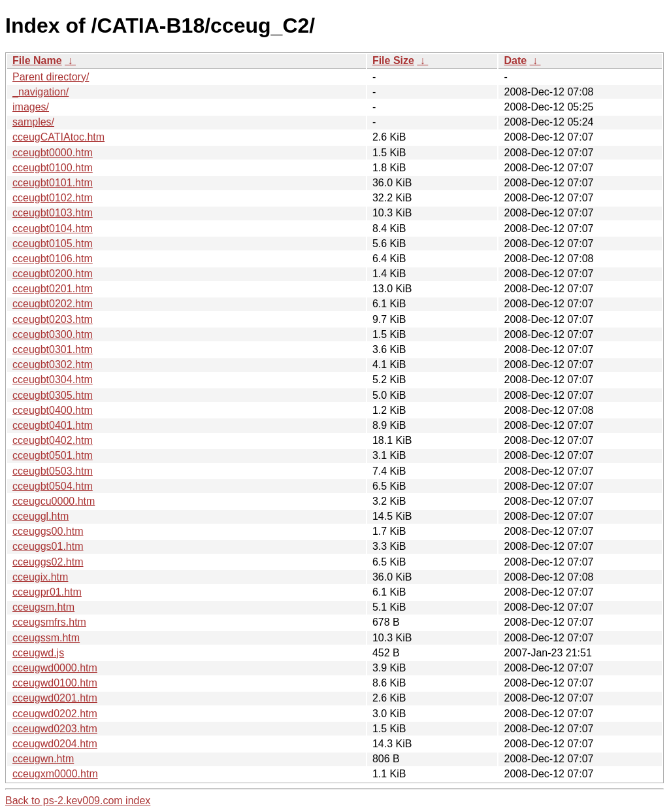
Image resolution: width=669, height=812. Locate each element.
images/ (31, 107)
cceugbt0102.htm (53, 198)
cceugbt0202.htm (53, 304)
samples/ (33, 122)
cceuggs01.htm (48, 546)
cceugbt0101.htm (53, 183)
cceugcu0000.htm (54, 501)
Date (515, 60)
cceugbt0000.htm (53, 153)
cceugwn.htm (43, 759)
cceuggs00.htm (48, 531)
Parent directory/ (51, 77)
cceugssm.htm (46, 638)
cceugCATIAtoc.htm (58, 137)
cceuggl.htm (41, 516)
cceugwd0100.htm (55, 683)
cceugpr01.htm (47, 592)
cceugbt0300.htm (53, 334)
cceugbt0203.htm (53, 319)
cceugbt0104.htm (53, 228)
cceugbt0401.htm (53, 425)
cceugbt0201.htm (53, 289)
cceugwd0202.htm (55, 714)
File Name (37, 60)
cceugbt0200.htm (53, 274)
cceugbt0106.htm (53, 259)
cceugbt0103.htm (53, 213)
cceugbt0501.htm (53, 455)
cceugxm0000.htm (55, 774)
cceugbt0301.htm (53, 349)
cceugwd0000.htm (55, 668)
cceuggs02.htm (48, 562)
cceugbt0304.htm (53, 380)
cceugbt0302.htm (53, 364)
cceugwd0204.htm (55, 744)
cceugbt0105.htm (53, 244)
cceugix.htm (40, 577)
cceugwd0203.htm (55, 729)
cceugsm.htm (43, 607)
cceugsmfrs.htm (49, 622)
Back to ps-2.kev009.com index (78, 801)
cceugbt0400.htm (53, 410)
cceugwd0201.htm (55, 698)
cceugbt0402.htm (53, 440)
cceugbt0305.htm (53, 395)
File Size (393, 60)
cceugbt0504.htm (53, 486)
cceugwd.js (38, 653)
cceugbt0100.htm (53, 168)
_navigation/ (41, 92)
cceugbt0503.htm (53, 471)
